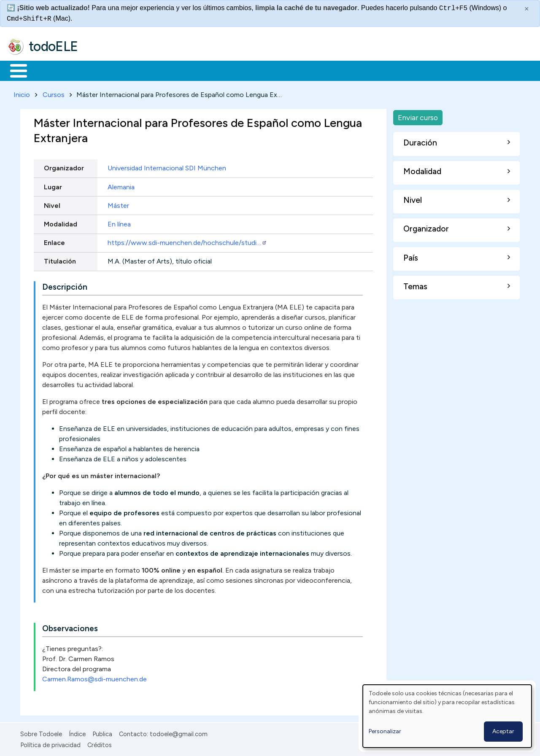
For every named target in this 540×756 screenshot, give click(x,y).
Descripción (65, 285)
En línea (119, 222)
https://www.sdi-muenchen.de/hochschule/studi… (187, 241)
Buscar (347, 70)
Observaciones (70, 627)
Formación (102, 70)
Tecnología (252, 70)
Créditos (100, 744)
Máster (118, 204)
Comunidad (309, 70)
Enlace (54, 241)
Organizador (64, 167)
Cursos (54, 93)
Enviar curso (418, 116)
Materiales (47, 70)
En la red (199, 70)
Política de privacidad (50, 744)
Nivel (52, 204)
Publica (102, 732)
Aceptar (503, 731)
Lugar (53, 185)
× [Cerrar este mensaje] (527, 9)
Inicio (14, 70)
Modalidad (61, 222)
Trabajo (152, 70)
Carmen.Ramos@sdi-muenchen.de (94, 677)
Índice (77, 732)
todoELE (53, 46)
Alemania (121, 185)
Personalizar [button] (385, 731)
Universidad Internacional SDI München (167, 167)
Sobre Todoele (41, 732)
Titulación (60, 260)
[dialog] (447, 716)
